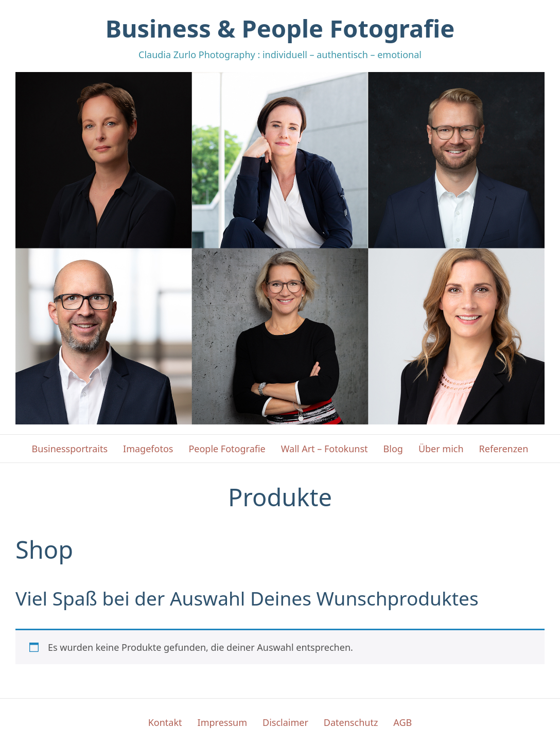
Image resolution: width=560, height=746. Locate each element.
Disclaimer (285, 722)
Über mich (441, 449)
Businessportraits (70, 449)
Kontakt (165, 722)
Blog (393, 449)
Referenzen (504, 449)
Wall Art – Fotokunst (325, 449)
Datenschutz (351, 722)
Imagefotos (148, 449)
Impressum (222, 722)
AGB (402, 722)
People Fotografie (227, 449)
